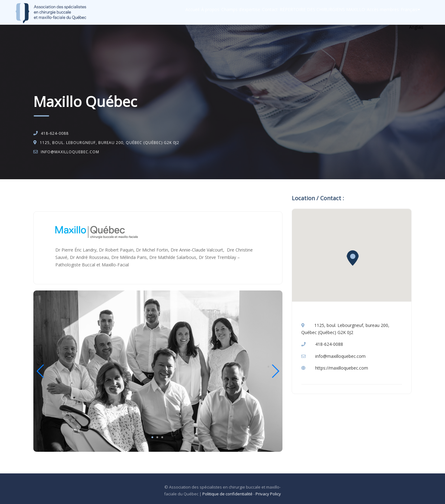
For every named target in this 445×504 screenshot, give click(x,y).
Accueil (150, 13)
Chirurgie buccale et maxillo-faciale (94, 195)
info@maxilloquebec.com (70, 152)
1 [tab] (152, 437)
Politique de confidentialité (227, 494)
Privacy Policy (268, 494)
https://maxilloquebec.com (342, 368)
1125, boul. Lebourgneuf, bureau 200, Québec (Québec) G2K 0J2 (110, 143)
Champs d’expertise (211, 13)
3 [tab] (162, 437)
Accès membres (372, 13)
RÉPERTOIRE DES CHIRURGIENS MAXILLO (305, 13)
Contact (246, 13)
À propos (174, 13)
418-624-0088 (55, 133)
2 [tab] (157, 437)
